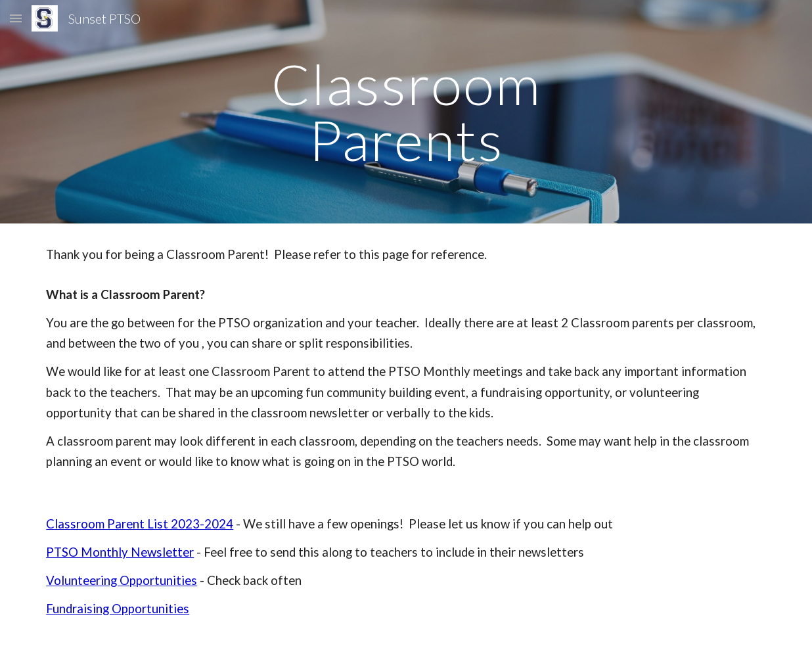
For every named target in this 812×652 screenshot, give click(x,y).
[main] (406, 112)
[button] (16, 18)
